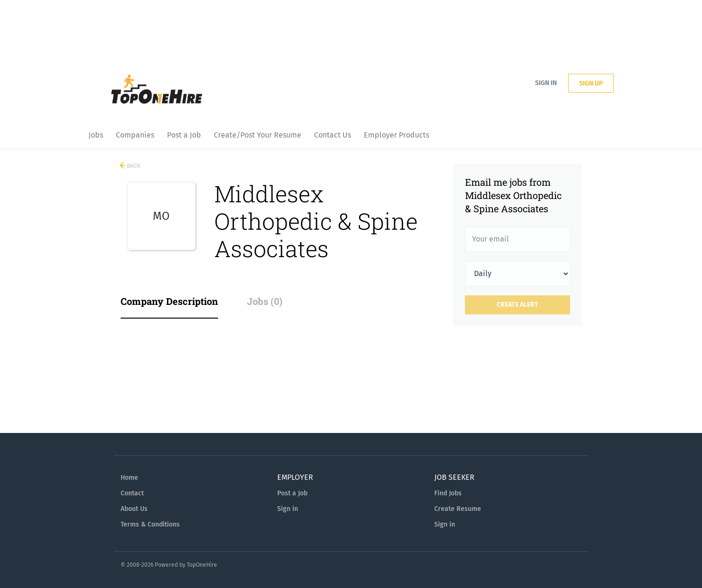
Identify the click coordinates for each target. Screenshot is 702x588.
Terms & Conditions (150, 524)
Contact (132, 493)
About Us (134, 509)
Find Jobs (448, 493)
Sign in (546, 83)
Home (129, 478)
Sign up (591, 83)
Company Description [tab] (169, 301)
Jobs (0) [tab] (265, 301)
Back (133, 166)
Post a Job (292, 493)
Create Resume (458, 509)
